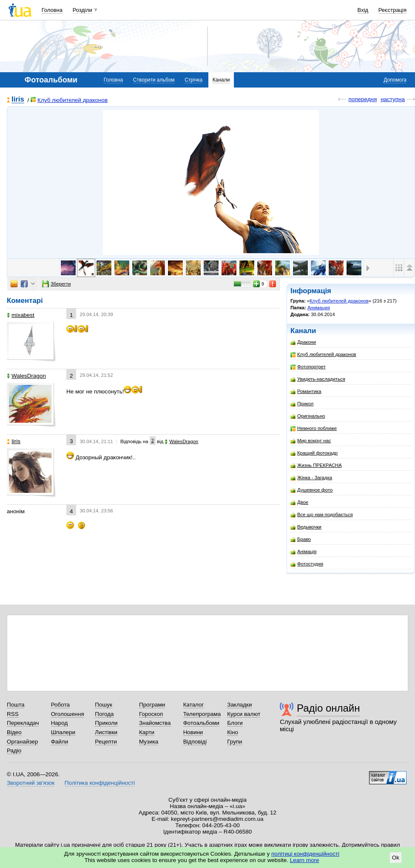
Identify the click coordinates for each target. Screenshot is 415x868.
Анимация (319, 308)
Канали (221, 80)
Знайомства (155, 723)
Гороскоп (151, 714)
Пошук (104, 705)
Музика (149, 742)
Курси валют (244, 714)
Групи (235, 742)
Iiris (18, 100)
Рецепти (106, 742)
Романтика (306, 392)
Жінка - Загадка (311, 478)
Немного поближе (314, 428)
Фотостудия (307, 564)
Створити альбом (154, 80)
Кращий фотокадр (314, 453)
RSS (13, 714)
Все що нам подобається (322, 515)
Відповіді (195, 742)
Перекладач (23, 723)
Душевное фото (311, 490)
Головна (52, 10)
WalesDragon (26, 376)
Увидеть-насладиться (318, 379)
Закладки (239, 705)
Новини (193, 732)
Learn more (305, 860)
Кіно (233, 732)
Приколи (106, 723)
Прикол (302, 404)
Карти (147, 732)
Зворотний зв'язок (31, 783)
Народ (60, 723)
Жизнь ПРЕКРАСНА (316, 465)
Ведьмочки (306, 527)
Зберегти (57, 284)
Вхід (363, 10)
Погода (104, 714)
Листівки (106, 732)
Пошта (16, 705)
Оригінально (308, 416)
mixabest (21, 315)
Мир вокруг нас (311, 441)
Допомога (395, 80)
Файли (60, 742)
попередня (362, 99)
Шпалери (63, 732)
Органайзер (22, 742)
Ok (396, 858)
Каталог (194, 705)
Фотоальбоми (201, 723)
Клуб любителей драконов (69, 100)
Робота (60, 705)
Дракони (303, 342)
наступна (393, 99)
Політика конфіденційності (100, 783)
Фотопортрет (308, 367)
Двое (299, 502)
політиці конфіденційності (305, 854)
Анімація (303, 552)
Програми (152, 705)
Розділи (82, 10)
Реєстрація (392, 10)
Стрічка (193, 80)
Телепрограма (202, 714)
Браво (301, 539)
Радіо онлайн (328, 708)
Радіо (14, 751)
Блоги (235, 723)
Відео (14, 732)
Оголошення (68, 714)
